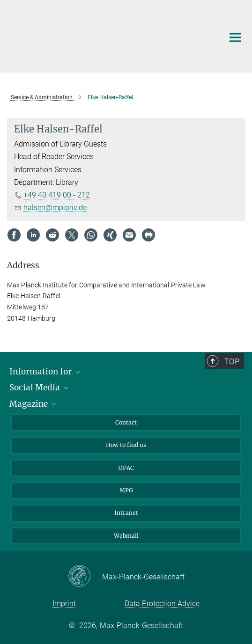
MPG (126, 490)
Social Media (40, 388)
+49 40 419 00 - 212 (57, 195)
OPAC (126, 468)
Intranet (126, 513)
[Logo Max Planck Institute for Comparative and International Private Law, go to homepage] (108, 35)
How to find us (126, 445)
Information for (45, 372)
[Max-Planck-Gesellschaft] (85, 577)
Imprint (64, 604)
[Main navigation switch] (235, 37)
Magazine (33, 404)
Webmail (126, 536)
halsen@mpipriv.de (55, 208)
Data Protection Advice (162, 604)
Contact (126, 422)
